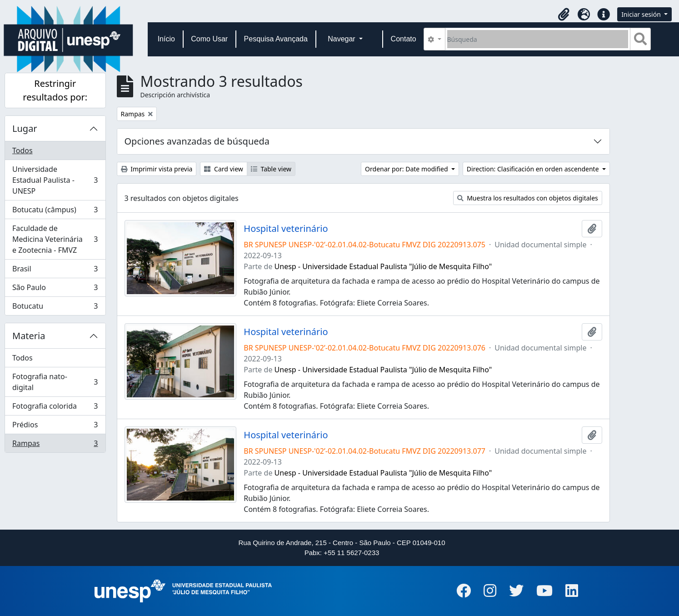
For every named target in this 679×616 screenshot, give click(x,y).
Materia (29, 336)
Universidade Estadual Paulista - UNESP (55, 180)
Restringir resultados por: (55, 90)
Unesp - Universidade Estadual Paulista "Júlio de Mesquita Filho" (383, 266)
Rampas (55, 445)
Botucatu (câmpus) (55, 212)
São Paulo (55, 289)
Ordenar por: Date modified (407, 169)
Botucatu (55, 308)
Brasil (55, 271)
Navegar (342, 39)
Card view (223, 169)
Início (166, 39)
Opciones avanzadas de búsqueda (197, 141)
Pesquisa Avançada (276, 39)
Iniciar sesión (642, 14)
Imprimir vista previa (157, 169)
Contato (404, 39)
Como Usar (209, 39)
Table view (271, 169)
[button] (564, 15)
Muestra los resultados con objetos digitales (528, 198)
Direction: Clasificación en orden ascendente (534, 169)
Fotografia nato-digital (55, 382)
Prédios (55, 427)
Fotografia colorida (55, 408)
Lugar (25, 128)
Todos (22, 150)
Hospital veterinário (286, 229)
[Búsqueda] (538, 39)
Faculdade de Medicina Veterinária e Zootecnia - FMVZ (55, 239)
